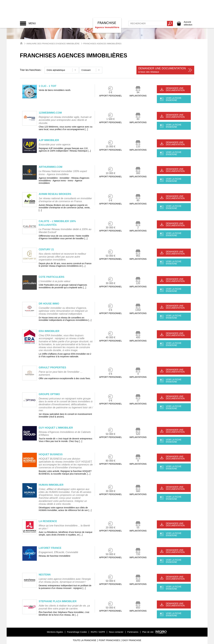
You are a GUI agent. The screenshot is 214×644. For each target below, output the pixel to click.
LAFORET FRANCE (50, 548)
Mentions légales (55, 632)
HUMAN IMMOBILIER (51, 485)
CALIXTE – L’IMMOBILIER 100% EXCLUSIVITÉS (57, 223)
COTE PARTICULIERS (52, 277)
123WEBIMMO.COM (50, 113)
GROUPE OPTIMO (49, 394)
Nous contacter (116, 632)
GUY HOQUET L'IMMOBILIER (56, 428)
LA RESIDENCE (48, 521)
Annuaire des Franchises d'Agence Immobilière (53, 44)
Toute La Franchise (85, 640)
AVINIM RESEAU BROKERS (55, 194)
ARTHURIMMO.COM (51, 167)
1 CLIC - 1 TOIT (48, 86)
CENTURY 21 (46, 249)
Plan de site (148, 632)
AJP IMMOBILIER (49, 140)
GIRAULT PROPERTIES (53, 368)
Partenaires (133, 632)
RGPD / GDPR (98, 632)
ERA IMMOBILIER (49, 331)
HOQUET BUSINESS (51, 454)
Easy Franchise (132, 640)
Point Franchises (109, 640)
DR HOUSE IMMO (49, 304)
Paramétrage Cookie (77, 632)
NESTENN (45, 575)
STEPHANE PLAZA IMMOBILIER (58, 601)
